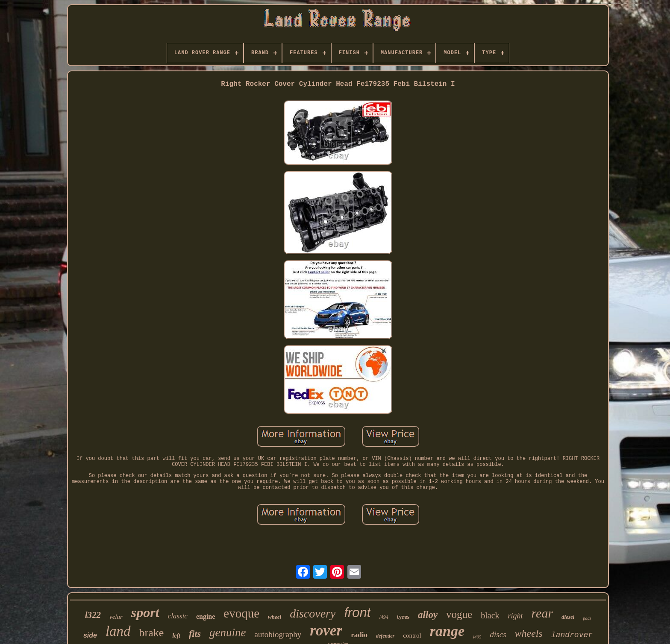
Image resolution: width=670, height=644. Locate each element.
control (412, 635)
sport (145, 612)
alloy (428, 615)
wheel (275, 617)
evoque (241, 613)
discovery (313, 613)
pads (587, 618)
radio (359, 635)
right (516, 616)
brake (152, 633)
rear (542, 613)
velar (116, 617)
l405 (477, 637)
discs (498, 634)
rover (326, 631)
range (447, 631)
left (176, 636)
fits (195, 634)
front (357, 613)
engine (206, 616)
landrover (572, 635)
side (90, 635)
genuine (228, 632)
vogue (459, 614)
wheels (529, 633)
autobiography (278, 634)
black (490, 615)
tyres (403, 617)
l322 (93, 615)
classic (178, 616)
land (118, 631)
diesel (568, 617)
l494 (383, 617)
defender (385, 636)
